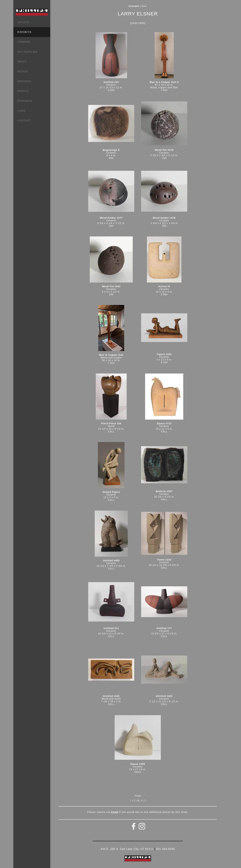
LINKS (21, 111)
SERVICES (24, 81)
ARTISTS (23, 22)
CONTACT (24, 120)
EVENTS (23, 91)
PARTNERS (25, 101)
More (144, 6)
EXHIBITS (24, 32)
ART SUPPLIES (27, 52)
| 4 (141, 800)
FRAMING (24, 42)
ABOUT (22, 61)
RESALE (23, 71)
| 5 (145, 800)
